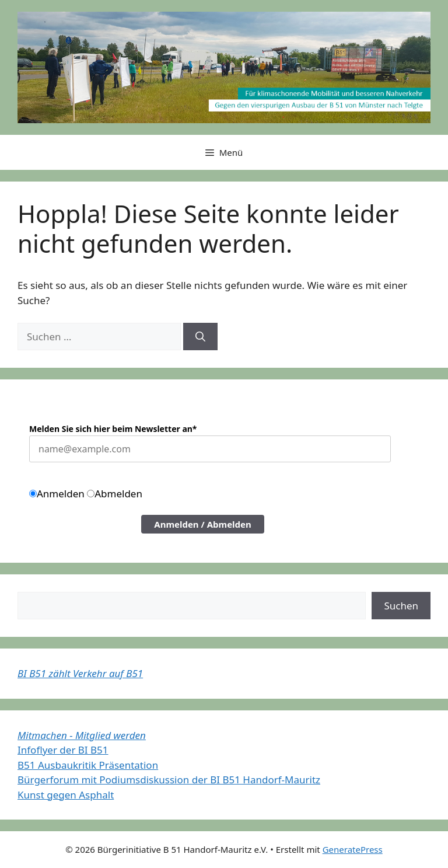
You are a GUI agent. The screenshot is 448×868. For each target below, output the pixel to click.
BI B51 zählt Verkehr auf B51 (80, 673)
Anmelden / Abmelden (203, 524)
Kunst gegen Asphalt (66, 795)
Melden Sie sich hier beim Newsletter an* (113, 429)
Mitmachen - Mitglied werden (82, 735)
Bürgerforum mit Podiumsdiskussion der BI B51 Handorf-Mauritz (169, 780)
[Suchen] (200, 337)
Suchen (401, 606)
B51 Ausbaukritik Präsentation (88, 765)
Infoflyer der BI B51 (63, 750)
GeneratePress (353, 849)
